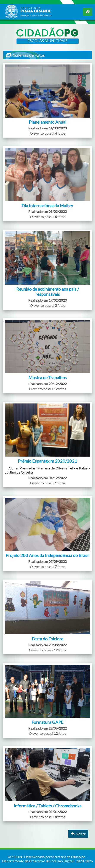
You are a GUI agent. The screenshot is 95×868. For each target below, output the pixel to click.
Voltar (78, 834)
